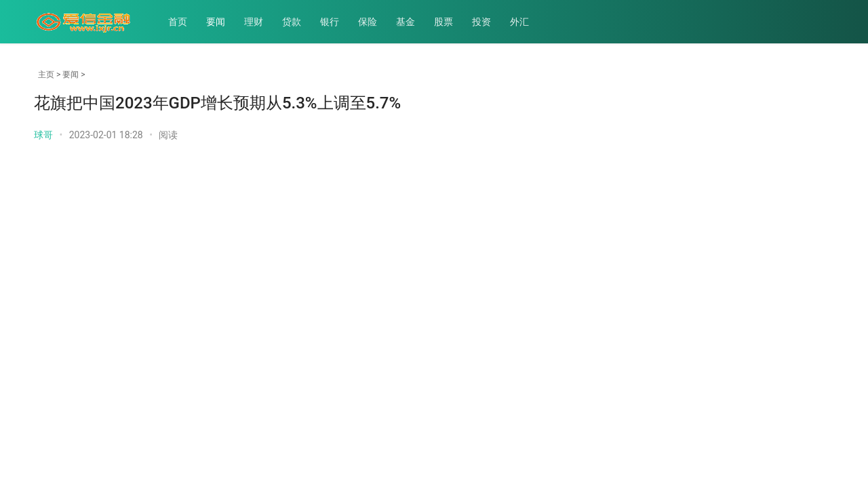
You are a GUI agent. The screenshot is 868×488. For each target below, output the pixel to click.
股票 (443, 22)
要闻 (216, 22)
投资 (481, 22)
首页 (178, 22)
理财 (254, 22)
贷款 (292, 22)
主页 (46, 75)
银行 (330, 22)
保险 (368, 22)
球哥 (43, 135)
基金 (406, 22)
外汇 (519, 22)
